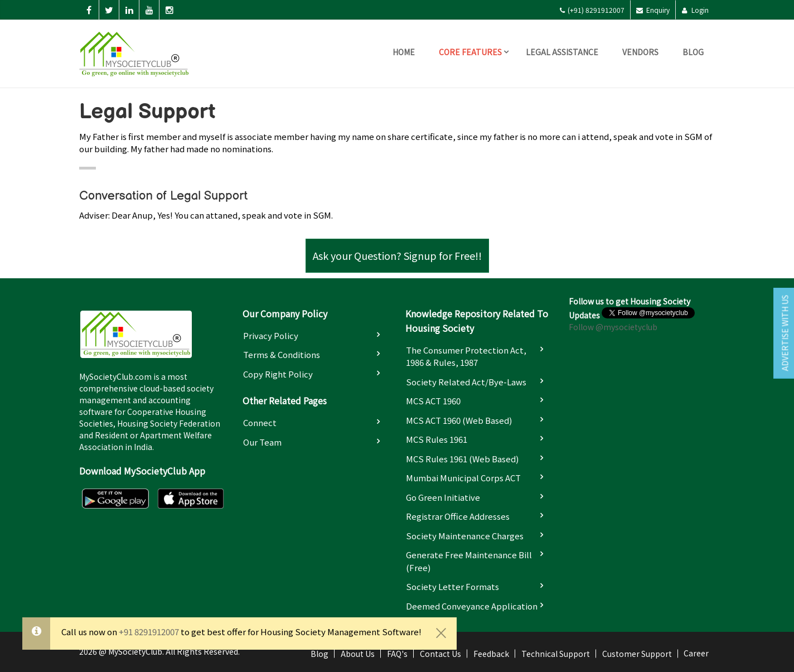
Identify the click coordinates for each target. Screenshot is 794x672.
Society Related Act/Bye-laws (466, 382)
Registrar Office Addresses (458, 516)
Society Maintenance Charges (465, 536)
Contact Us (440, 654)
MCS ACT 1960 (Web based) (459, 420)
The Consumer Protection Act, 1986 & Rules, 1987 (466, 356)
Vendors (640, 52)
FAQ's (397, 654)
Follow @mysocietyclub (613, 327)
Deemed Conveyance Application (472, 606)
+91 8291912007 (149, 632)
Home (404, 52)
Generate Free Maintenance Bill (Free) (469, 561)
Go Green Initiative (443, 497)
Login (695, 10)
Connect (260, 422)
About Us (358, 654)
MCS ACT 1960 (433, 401)
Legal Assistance (562, 52)
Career (696, 653)
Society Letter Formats (452, 586)
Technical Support (556, 654)
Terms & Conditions (282, 354)
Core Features (470, 52)
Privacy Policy (271, 335)
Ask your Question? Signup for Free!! (397, 255)
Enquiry (653, 10)
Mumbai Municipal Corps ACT (463, 478)
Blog (693, 52)
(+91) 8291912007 (592, 10)
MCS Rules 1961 (437, 439)
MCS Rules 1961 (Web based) (462, 459)
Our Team (262, 442)
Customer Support (637, 654)
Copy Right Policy (278, 374)
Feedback (491, 654)
